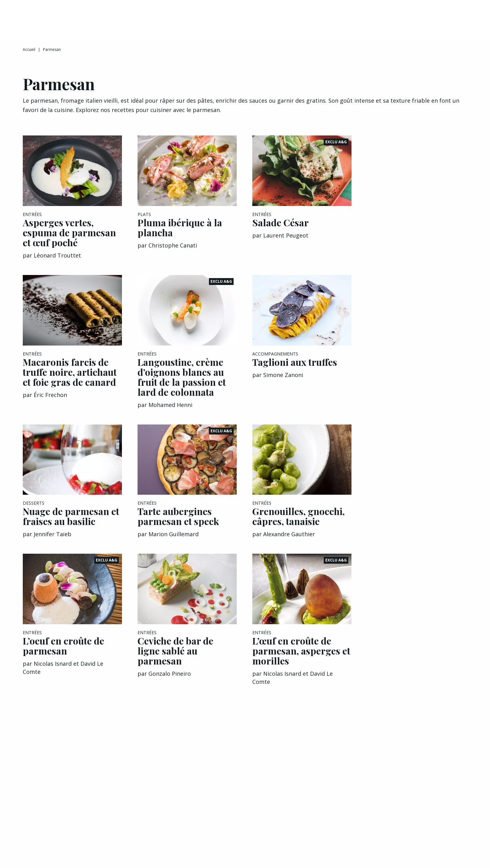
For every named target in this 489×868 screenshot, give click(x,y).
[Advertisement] (417, 236)
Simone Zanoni (283, 382)
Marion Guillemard (174, 541)
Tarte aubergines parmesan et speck (178, 523)
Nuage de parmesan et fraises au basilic (71, 523)
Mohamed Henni (170, 412)
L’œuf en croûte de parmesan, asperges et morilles (301, 658)
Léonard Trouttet (57, 262)
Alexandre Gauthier (289, 541)
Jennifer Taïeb (53, 541)
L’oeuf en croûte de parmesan (63, 653)
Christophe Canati (173, 253)
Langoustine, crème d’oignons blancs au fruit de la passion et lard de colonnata (182, 384)
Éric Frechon (50, 402)
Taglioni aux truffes (295, 369)
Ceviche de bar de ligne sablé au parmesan (175, 658)
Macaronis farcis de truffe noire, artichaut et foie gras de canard (70, 379)
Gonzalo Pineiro (170, 681)
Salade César (281, 230)
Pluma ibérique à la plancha (180, 235)
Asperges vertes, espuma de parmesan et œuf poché (69, 240)
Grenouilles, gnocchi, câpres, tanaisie (298, 523)
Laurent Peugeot (286, 243)
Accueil (29, 57)
